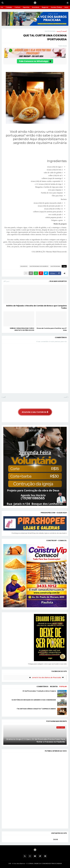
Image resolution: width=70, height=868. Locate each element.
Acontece (36, 7)
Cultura (17, 7)
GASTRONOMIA (50, 31)
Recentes (54, 687)
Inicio (66, 7)
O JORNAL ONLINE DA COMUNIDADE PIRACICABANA (44, 864)
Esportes (26, 7)
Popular (63, 687)
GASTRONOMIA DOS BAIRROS (39, 266)
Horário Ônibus (56, 7)
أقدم (4, 397)
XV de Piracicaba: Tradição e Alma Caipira (39, 691)
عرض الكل (6, 281)
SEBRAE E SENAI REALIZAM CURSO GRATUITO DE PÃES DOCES (22, 329)
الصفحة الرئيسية (62, 31)
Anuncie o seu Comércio (35, 412)
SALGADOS (24, 266)
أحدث (65, 397)
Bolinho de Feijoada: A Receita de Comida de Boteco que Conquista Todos (36, 307)
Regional (45, 7)
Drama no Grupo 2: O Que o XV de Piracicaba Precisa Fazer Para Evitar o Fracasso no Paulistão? (36, 741)
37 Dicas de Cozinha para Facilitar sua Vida (52, 329)
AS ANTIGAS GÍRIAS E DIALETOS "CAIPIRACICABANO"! (36, 709)
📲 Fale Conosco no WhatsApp (35, 61)
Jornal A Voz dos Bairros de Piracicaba (46, 678)
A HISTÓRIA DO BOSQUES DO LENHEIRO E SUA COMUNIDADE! (34, 700)
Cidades (9, 7)
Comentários (42, 687)
